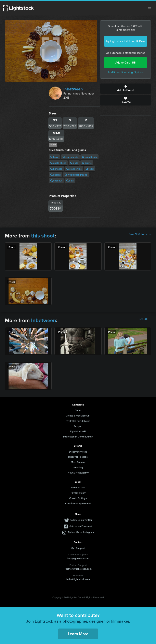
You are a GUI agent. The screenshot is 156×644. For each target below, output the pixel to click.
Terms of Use (78, 487)
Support (78, 426)
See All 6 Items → (140, 234)
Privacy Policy (78, 493)
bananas (56, 169)
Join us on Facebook (81, 526)
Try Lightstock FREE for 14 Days (126, 41)
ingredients (70, 157)
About (78, 410)
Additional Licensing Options (126, 72)
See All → (145, 319)
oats (70, 181)
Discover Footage (78, 457)
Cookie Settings (78, 498)
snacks (56, 175)
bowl (54, 157)
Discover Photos (78, 452)
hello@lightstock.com (78, 579)
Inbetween (73, 89)
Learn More (78, 634)
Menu (149, 8)
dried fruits (89, 157)
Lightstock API (78, 431)
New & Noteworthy (78, 473)
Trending (78, 467)
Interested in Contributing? (78, 437)
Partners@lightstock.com (78, 569)
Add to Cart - (126, 63)
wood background (76, 175)
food (90, 169)
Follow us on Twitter (81, 520)
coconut (56, 181)
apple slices (58, 163)
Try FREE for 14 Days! (78, 421)
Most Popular (78, 462)
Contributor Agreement (78, 503)
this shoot (43, 236)
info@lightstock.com (78, 558)
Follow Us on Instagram (81, 532)
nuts (74, 163)
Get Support (78, 548)
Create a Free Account (78, 416)
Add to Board (126, 89)
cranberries (74, 169)
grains (87, 163)
